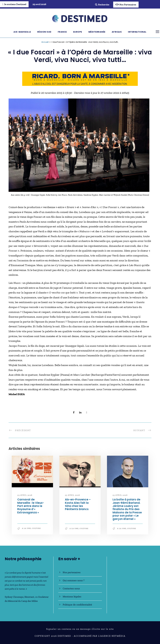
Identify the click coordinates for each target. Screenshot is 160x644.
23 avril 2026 (72, 495)
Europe (78, 32)
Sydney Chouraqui (14, 597)
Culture (36, 528)
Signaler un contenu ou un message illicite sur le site (80, 629)
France (62, 32)
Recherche (102, 5)
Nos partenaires (72, 572)
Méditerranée (97, 32)
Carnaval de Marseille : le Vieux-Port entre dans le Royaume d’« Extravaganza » (31, 506)
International (137, 32)
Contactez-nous (71, 588)
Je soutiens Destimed (14, 4)
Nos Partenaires (126, 5)
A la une (26, 528)
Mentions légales (72, 596)
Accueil (45, 42)
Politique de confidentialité (77, 605)
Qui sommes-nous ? (74, 580)
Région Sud (44, 32)
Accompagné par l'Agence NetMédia (100, 636)
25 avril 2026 (25, 495)
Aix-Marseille (22, 32)
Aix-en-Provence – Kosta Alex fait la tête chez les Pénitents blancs (78, 504)
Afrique (117, 32)
